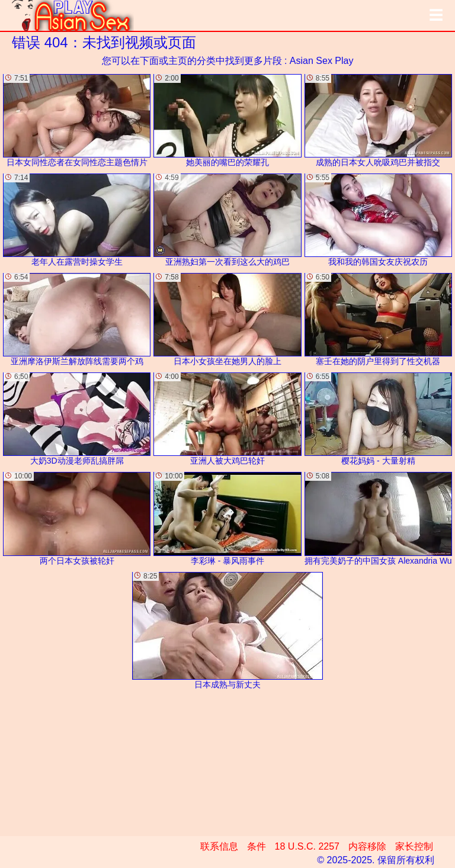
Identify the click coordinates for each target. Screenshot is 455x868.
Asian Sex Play (322, 61)
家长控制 (414, 846)
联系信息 (219, 846)
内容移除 (367, 846)
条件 (257, 846)
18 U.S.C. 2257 (307, 846)
